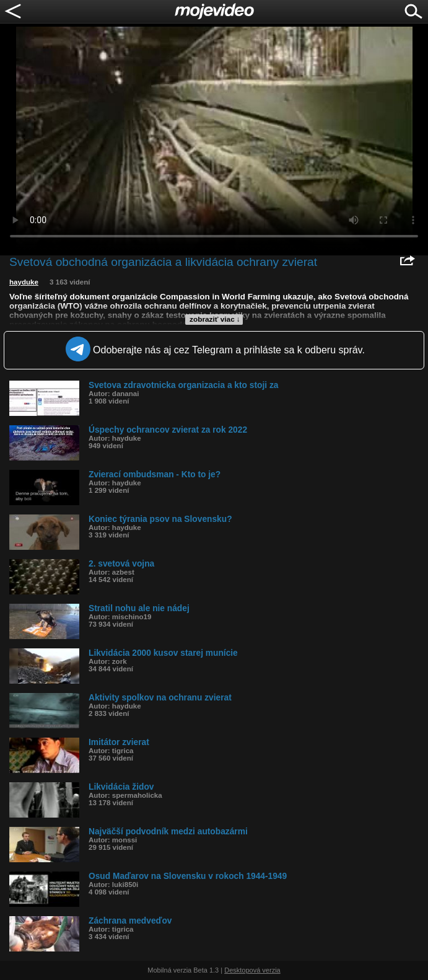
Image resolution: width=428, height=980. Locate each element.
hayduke (24, 282)
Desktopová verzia (252, 970)
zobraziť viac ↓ (215, 319)
